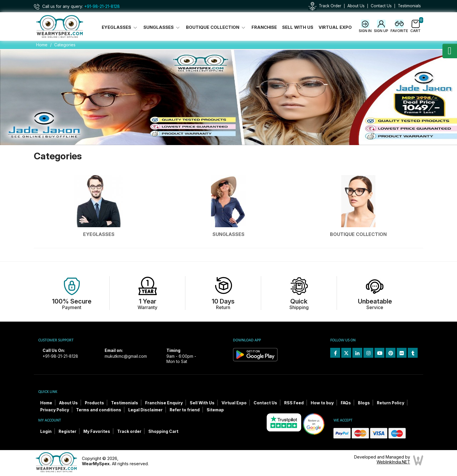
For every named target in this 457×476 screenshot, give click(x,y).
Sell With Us (298, 27)
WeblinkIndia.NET (393, 462)
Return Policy (391, 403)
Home (42, 45)
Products (94, 403)
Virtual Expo (335, 27)
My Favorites (97, 431)
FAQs (346, 403)
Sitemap (215, 410)
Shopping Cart (163, 431)
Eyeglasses (99, 234)
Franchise (264, 27)
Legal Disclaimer (145, 410)
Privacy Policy (55, 410)
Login (46, 431)
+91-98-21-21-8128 (102, 6)
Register (67, 431)
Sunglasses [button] (162, 27)
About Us (356, 6)
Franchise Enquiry (164, 403)
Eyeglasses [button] (120, 27)
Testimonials (409, 6)
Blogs (364, 403)
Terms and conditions (99, 410)
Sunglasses (228, 234)
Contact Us (381, 6)
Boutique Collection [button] (216, 27)
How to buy (322, 403)
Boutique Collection (358, 234)
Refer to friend (185, 410)
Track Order (330, 6)
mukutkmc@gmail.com (126, 356)
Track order (129, 431)
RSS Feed (294, 403)
